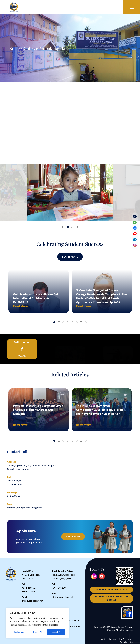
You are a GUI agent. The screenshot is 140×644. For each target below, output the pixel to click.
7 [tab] (81, 322)
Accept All (56, 632)
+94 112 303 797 (29, 588)
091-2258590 (14, 481)
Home (10, 370)
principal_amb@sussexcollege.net (24, 508)
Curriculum (75, 620)
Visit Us (22, 349)
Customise (19, 632)
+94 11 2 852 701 (59, 588)
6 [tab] (81, 227)
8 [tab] (86, 322)
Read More (20, 306)
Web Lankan (128, 642)
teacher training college (112, 590)
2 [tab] (63, 227)
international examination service (112, 598)
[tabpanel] (70, 192)
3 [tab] (68, 227)
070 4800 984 (14, 484)
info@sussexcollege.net (32, 601)
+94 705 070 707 (30, 591)
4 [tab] (72, 227)
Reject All (38, 632)
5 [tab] (77, 227)
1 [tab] (59, 227)
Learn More (70, 257)
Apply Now (73, 537)
